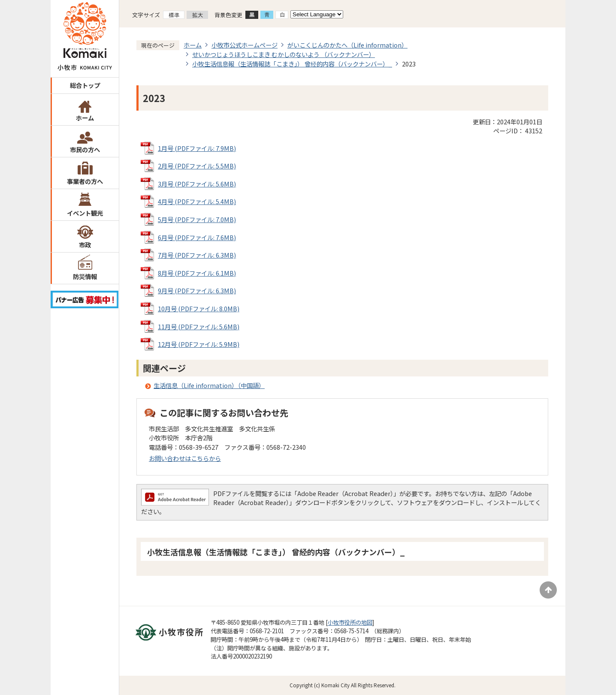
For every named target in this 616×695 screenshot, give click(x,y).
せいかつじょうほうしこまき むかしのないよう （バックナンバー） (284, 54)
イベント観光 (85, 213)
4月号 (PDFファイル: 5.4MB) (197, 201)
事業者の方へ (85, 181)
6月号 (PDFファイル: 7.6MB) (197, 237)
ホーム (85, 118)
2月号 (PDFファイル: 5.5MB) (197, 166)
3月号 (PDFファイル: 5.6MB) (197, 184)
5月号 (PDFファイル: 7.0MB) (197, 219)
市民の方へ (85, 149)
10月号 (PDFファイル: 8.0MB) (199, 308)
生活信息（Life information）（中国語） (209, 385)
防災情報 (85, 276)
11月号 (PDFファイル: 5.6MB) (199, 326)
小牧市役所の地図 (350, 622)
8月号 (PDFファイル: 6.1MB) (197, 273)
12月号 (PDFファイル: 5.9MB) (199, 344)
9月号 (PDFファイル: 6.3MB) (197, 290)
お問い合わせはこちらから (185, 458)
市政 (85, 245)
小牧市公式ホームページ (245, 45)
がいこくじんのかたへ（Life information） (347, 45)
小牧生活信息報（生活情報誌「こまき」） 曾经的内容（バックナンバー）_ (292, 64)
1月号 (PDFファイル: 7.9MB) (197, 148)
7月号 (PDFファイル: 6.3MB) (197, 255)
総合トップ (85, 85)
